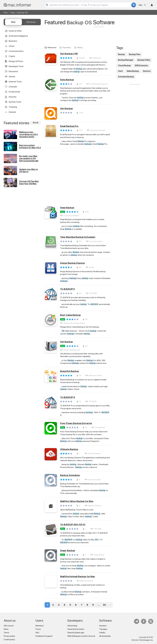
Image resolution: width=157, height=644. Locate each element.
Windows (31, 22)
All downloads (105, 636)
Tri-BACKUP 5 (67, 289)
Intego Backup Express (72, 263)
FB (144, 621)
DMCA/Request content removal (81, 636)
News (6, 629)
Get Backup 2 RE (69, 54)
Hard (120, 71)
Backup (121, 54)
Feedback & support (44, 636)
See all (35, 123)
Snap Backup (67, 208)
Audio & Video (15, 31)
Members (40, 626)
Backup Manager (126, 60)
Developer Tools (16, 66)
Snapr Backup (68, 551)
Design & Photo (16, 61)
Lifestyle (13, 87)
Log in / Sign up (151, 5)
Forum (38, 629)
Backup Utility (144, 60)
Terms (6, 633)
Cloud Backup (124, 66)
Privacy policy (9, 636)
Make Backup (133, 71)
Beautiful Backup (69, 371)
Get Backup (66, 108)
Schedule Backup (126, 77)
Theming (13, 107)
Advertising (72, 626)
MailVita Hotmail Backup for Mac (78, 576)
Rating (80, 47)
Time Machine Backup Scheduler (78, 237)
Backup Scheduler (70, 475)
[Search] (90, 5)
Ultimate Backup (69, 449)
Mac (6, 12)
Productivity (14, 92)
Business (13, 41)
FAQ (37, 633)
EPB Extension (141, 66)
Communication (16, 51)
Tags (12, 12)
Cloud (11, 46)
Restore (147, 71)
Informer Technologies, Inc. (142, 640)
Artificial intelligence (18, 36)
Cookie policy (9, 639)
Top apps (103, 629)
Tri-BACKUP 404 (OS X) (73, 525)
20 (104, 605)
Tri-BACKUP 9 (67, 397)
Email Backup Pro (69, 126)
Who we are (9, 626)
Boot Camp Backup (70, 315)
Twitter (151, 621)
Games (12, 77)
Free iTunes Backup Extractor (76, 423)
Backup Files (135, 54)
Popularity (67, 47)
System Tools (15, 102)
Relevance (52, 47)
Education (13, 71)
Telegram (137, 621)
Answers (103, 626)
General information (76, 629)
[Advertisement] (99, 35)
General (12, 112)
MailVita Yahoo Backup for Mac (77, 501)
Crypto (12, 56)
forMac (102, 633)
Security (12, 97)
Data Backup (67, 80)
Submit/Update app (76, 633)
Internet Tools (15, 82)
